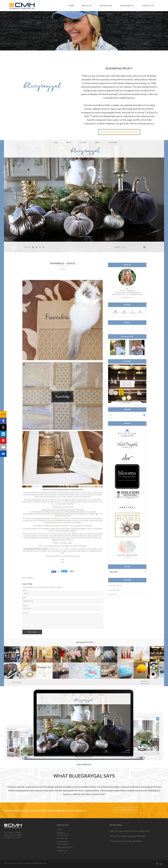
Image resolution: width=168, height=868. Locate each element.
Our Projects (127, 6)
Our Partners (63, 835)
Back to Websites (84, 764)
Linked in (161, 864)
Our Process (106, 6)
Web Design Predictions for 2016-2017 (130, 831)
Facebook (157, 864)
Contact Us (148, 6)
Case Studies (63, 844)
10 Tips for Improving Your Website (128, 836)
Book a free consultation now (119, 132)
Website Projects (65, 847)
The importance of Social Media (126, 841)
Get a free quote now (127, 810)
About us (86, 6)
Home (71, 6)
